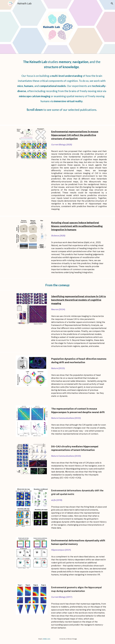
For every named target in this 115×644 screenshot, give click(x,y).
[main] (62, 64)
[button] (112, 4)
